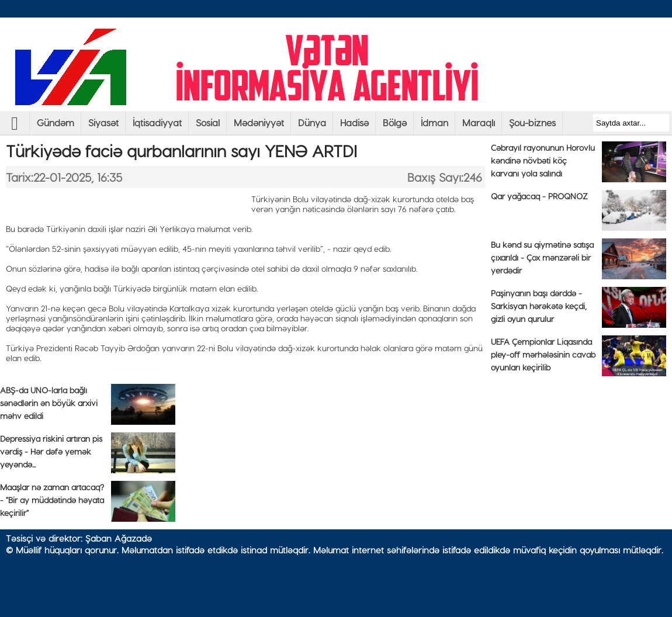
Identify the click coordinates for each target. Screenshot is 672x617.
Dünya (312, 122)
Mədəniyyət (259, 122)
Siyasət (103, 122)
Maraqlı (479, 122)
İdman (434, 122)
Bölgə (395, 122)
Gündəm (56, 122)
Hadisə (354, 122)
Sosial (208, 122)
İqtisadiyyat (157, 122)
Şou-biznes (532, 122)
